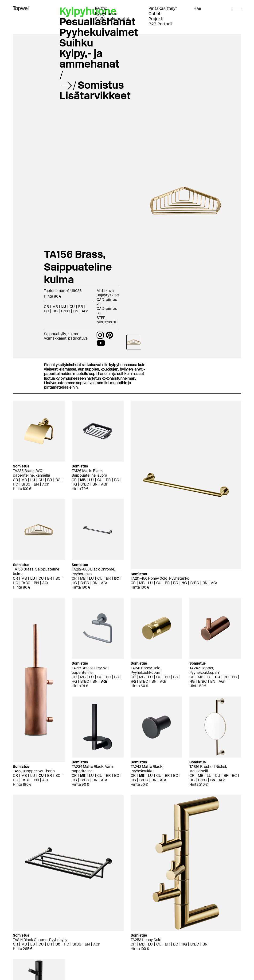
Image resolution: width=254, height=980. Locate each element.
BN (76, 311)
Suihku (76, 43)
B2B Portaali (160, 24)
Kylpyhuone (106, 14)
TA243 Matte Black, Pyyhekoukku (147, 769)
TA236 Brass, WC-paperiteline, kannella (31, 473)
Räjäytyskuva (108, 295)
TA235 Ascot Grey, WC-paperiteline (91, 670)
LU (64, 307)
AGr (85, 311)
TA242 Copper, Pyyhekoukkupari (204, 670)
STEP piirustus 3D (107, 320)
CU (72, 307)
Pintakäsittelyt (163, 8)
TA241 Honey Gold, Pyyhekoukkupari (146, 670)
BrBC (65, 311)
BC (46, 311)
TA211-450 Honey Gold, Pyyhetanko (160, 578)
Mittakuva (105, 291)
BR (81, 307)
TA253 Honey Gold (146, 940)
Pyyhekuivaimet (99, 32)
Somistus (101, 85)
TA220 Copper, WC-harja (34, 771)
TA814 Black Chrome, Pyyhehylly (40, 940)
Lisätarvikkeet (95, 96)
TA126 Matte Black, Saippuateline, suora (89, 473)
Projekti (156, 19)
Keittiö (101, 8)
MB (55, 307)
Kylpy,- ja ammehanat (89, 59)
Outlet (154, 14)
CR (46, 307)
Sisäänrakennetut (112, 19)
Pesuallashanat (98, 22)
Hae (197, 8)
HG (55, 311)
